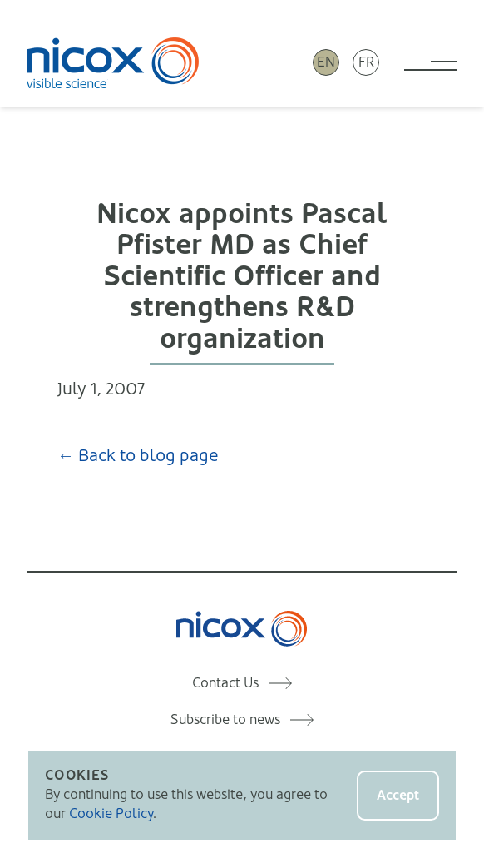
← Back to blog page (138, 456)
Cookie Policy (111, 813)
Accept (398, 795)
